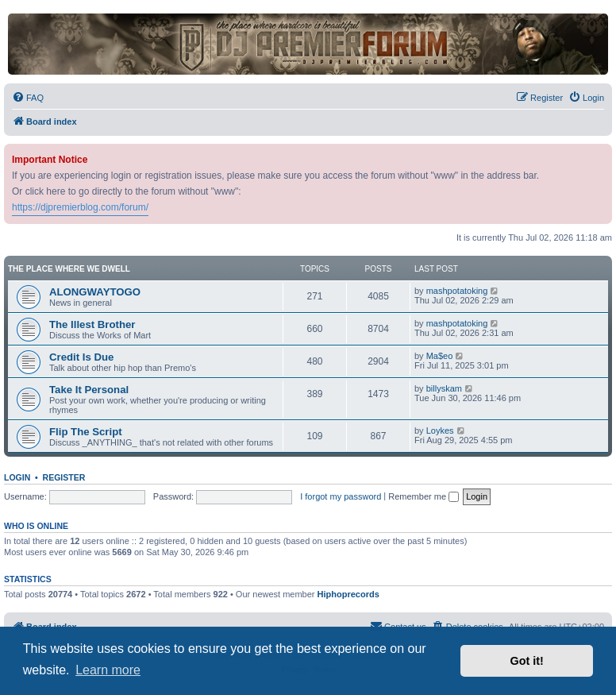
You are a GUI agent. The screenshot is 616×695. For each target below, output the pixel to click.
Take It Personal (89, 390)
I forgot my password (341, 496)
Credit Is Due (81, 357)
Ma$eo (440, 356)
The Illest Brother (92, 324)
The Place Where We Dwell (69, 269)
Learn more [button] (108, 670)
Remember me (423, 496)
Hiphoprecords (348, 594)
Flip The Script (86, 432)
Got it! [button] (527, 661)
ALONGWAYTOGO (95, 292)
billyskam (444, 388)
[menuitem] (28, 98)
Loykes (440, 431)
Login (17, 477)
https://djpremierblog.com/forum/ (80, 207)
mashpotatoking (457, 291)
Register (64, 477)
